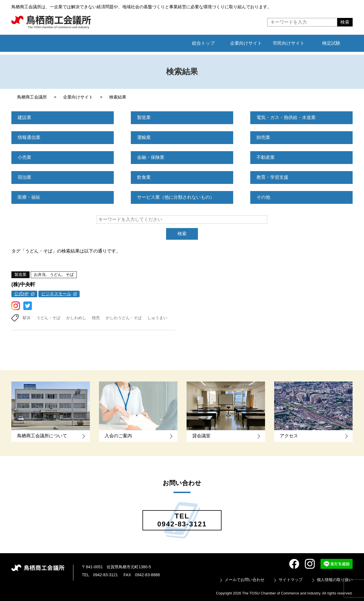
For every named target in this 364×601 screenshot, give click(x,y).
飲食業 (144, 177)
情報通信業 (29, 137)
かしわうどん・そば (124, 318)
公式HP (21, 294)
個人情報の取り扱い (335, 580)
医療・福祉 (29, 197)
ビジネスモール (56, 294)
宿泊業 (24, 177)
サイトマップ (291, 580)
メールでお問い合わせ (245, 580)
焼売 (96, 318)
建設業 (24, 117)
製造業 (144, 117)
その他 (263, 197)
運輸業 (144, 137)
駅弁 (27, 318)
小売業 (24, 157)
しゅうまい (157, 318)
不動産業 (266, 157)
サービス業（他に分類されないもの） (176, 197)
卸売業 (263, 137)
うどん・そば (48, 318)
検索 (182, 234)
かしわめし (76, 318)
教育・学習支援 (272, 177)
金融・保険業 (151, 157)
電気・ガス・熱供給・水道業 (286, 117)
